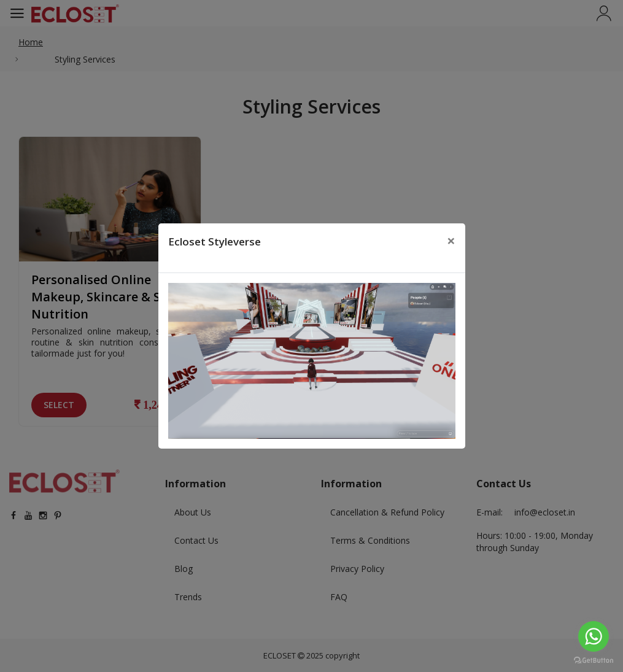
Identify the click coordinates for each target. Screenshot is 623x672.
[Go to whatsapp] (594, 636)
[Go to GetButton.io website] (594, 660)
